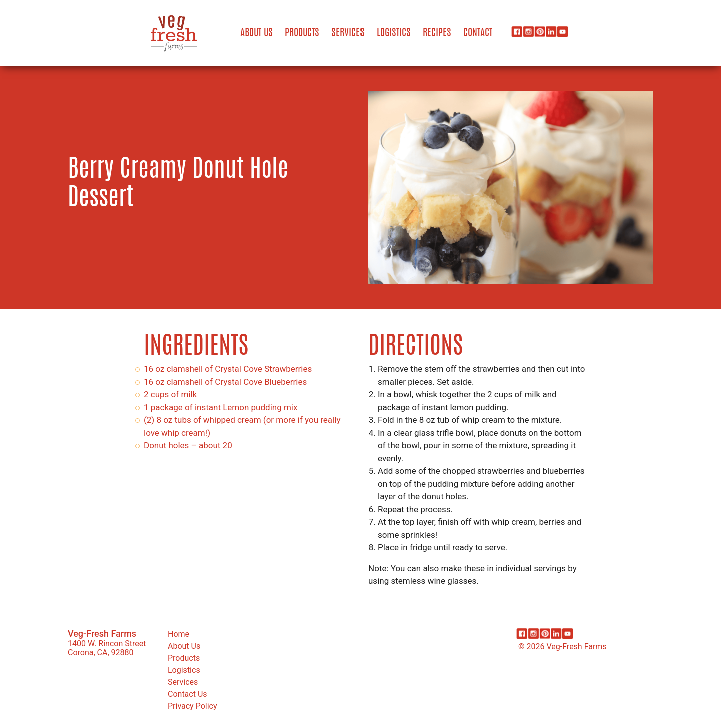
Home (178, 634)
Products (302, 33)
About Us (257, 33)
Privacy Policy (193, 706)
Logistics (394, 33)
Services (348, 33)
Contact (478, 33)
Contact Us (188, 694)
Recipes (437, 33)
